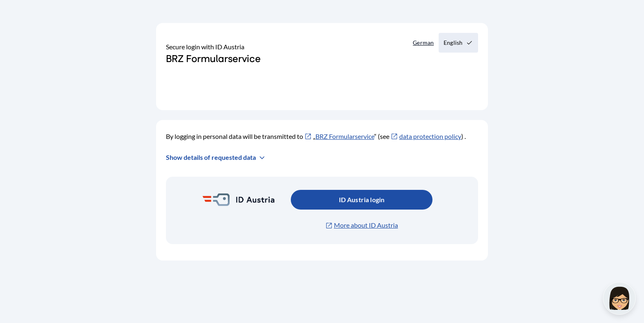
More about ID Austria (366, 225)
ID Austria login (362, 200)
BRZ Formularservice (345, 136)
